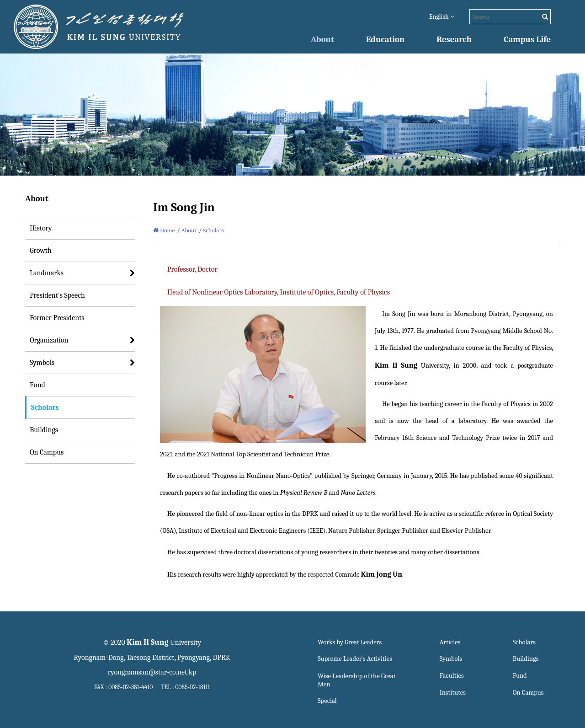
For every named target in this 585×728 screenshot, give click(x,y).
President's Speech (57, 295)
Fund (37, 385)
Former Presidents (57, 318)
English (442, 17)
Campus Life (527, 39)
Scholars (45, 407)
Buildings (44, 430)
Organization (49, 340)
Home (164, 230)
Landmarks (47, 273)
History (41, 228)
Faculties (452, 676)
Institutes (453, 693)
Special (327, 701)
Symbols (42, 363)
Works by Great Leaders (350, 642)
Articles (450, 642)
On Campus (47, 452)
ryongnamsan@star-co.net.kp (152, 672)
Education (385, 39)
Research (454, 39)
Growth (41, 251)
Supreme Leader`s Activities (355, 659)
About (322, 39)
